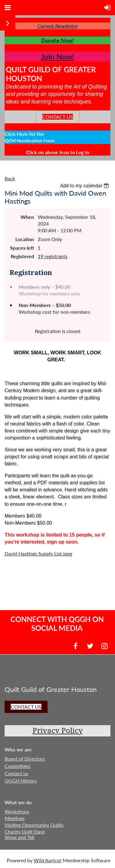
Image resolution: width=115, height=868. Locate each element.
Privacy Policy (58, 731)
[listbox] (85, 186)
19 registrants (53, 256)
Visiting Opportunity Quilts (34, 825)
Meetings (15, 818)
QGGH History (21, 781)
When (27, 217)
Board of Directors (25, 759)
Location (25, 239)
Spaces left (22, 248)
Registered (22, 256)
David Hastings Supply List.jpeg (38, 553)
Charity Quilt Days (25, 832)
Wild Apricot (48, 860)
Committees (17, 766)
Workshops (17, 811)
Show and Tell (19, 837)
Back (10, 178)
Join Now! (58, 57)
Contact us (16, 773)
